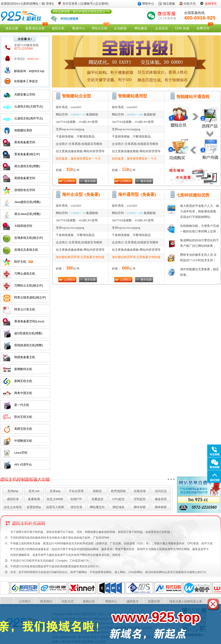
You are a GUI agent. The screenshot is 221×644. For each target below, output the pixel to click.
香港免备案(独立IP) (27, 154)
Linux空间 (21, 453)
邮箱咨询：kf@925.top (29, 71)
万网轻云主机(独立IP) (29, 285)
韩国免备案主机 (25, 357)
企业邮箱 (120, 28)
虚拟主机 (58, 28)
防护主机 (20, 262)
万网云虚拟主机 (25, 274)
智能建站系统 (23, 130)
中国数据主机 (23, 441)
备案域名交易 (35, 28)
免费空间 (203, 28)
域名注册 (12, 28)
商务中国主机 (23, 393)
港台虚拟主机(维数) (27, 166)
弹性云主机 (99, 28)
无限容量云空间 (25, 94)
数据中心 (79, 28)
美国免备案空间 (25, 178)
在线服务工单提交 (26, 81)
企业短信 (161, 28)
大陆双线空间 (23, 226)
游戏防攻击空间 (25, 190)
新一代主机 (22, 405)
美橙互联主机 (23, 429)
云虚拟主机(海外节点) (29, 118)
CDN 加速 (182, 28)
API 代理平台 (23, 465)
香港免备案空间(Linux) (29, 321)
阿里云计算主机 (25, 309)
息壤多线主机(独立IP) (29, 238)
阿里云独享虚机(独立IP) (30, 297)
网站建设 (141, 28)
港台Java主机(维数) (27, 214)
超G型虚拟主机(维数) (28, 333)
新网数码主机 (23, 369)
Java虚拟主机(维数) (27, 202)
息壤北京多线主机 (26, 250)
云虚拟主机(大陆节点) (29, 106)
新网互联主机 (23, 381)
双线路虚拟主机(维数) (29, 345)
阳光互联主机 (23, 417)
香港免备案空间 (25, 142)
